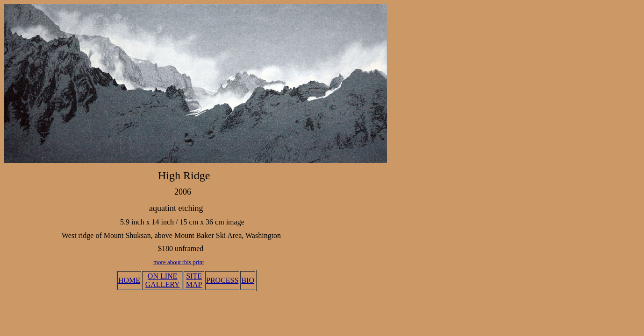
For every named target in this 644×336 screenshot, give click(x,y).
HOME (129, 280)
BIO (248, 280)
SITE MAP (194, 280)
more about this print (179, 262)
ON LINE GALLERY (163, 280)
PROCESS (222, 280)
